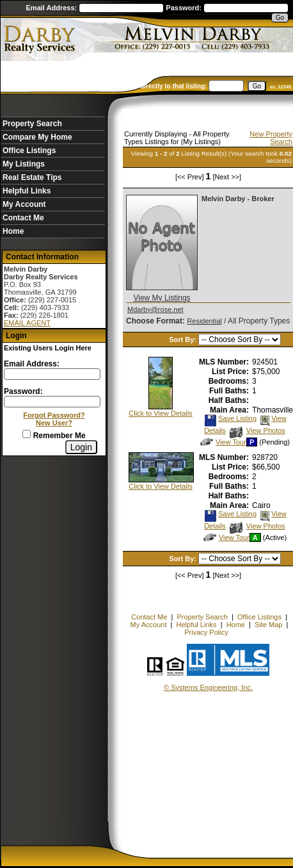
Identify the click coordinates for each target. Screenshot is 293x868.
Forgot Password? (54, 415)
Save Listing (230, 418)
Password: (185, 8)
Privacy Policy (206, 632)
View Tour (223, 442)
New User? (54, 423)
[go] (257, 86)
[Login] (81, 447)
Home (13, 231)
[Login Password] (52, 402)
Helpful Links (27, 191)
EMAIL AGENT (27, 323)
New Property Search (271, 138)
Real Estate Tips (32, 177)
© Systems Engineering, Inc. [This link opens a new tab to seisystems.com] (208, 687)
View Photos (257, 430)
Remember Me (54, 436)
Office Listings (29, 151)
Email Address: (53, 8)
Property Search (32, 124)
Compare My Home (37, 137)
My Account (24, 204)
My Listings (24, 164)
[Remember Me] (27, 434)
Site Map (268, 625)
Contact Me (23, 218)
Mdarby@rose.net (155, 309)
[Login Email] (52, 374)
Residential (204, 321)
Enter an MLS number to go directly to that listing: (131, 86)
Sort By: (184, 340)
